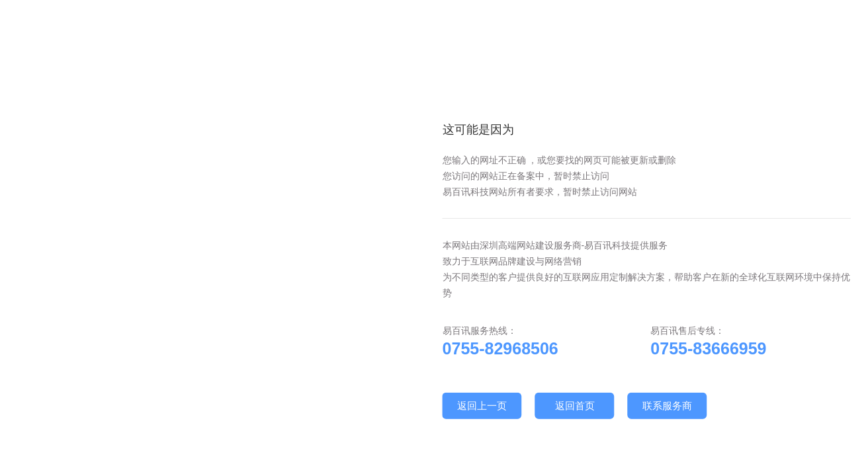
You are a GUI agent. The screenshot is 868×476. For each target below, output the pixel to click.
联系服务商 (667, 406)
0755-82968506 (500, 348)
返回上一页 (482, 406)
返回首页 (575, 406)
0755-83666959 (708, 348)
